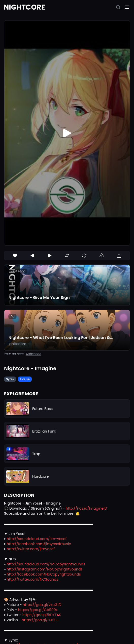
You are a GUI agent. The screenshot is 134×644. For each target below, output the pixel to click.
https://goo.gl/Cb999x (38, 610)
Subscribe (34, 354)
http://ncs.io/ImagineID (86, 508)
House (25, 379)
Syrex (10, 379)
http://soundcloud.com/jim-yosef (37, 539)
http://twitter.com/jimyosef (31, 549)
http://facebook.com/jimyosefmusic (39, 544)
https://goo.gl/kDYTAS (42, 615)
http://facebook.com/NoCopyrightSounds (44, 574)
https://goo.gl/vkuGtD (42, 605)
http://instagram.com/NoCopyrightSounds (45, 569)
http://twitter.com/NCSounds (32, 579)
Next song (18, 271)
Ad (12, 316)
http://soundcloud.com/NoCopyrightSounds (46, 564)
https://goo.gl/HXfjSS (40, 620)
